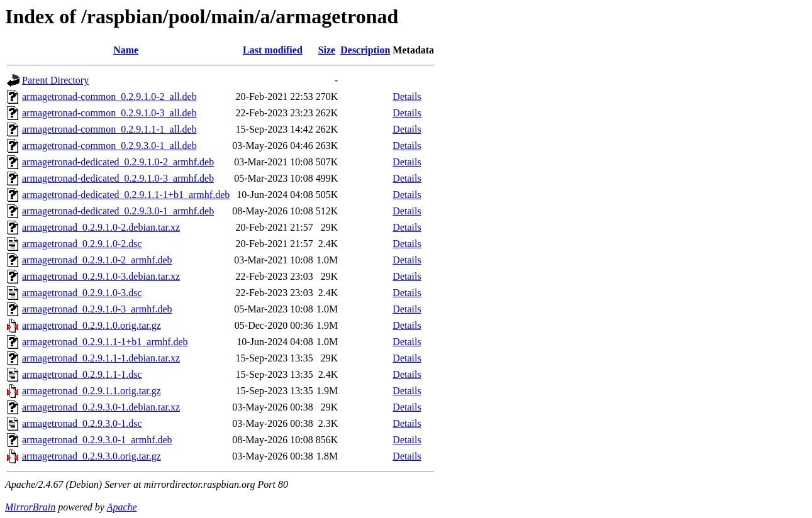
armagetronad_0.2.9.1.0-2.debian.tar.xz (101, 227)
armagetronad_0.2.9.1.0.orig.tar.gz (92, 325)
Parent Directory (55, 80)
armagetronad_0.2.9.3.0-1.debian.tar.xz (101, 407)
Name (126, 50)
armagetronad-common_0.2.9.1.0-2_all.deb (109, 96)
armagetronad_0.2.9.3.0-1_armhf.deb (97, 440)
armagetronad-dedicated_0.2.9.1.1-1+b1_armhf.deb (126, 195)
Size (327, 50)
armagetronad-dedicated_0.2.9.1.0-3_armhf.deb (118, 178)
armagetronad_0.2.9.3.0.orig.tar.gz (92, 456)
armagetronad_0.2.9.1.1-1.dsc (82, 374)
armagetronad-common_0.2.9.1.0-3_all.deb (109, 113)
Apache (122, 507)
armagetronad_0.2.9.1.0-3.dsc (82, 293)
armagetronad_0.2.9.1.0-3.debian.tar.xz (101, 276)
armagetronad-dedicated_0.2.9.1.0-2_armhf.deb (118, 162)
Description (365, 50)
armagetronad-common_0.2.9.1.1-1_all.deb (109, 129)
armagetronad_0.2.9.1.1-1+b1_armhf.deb (105, 342)
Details (407, 96)
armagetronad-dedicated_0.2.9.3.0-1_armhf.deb (118, 211)
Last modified (273, 50)
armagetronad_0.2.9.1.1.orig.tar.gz (92, 391)
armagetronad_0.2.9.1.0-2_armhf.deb (97, 260)
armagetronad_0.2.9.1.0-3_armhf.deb (97, 309)
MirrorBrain (30, 507)
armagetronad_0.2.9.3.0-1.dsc (82, 423)
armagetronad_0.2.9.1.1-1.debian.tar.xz (101, 358)
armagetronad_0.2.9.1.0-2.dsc (82, 244)
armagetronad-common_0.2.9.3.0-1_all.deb (109, 146)
